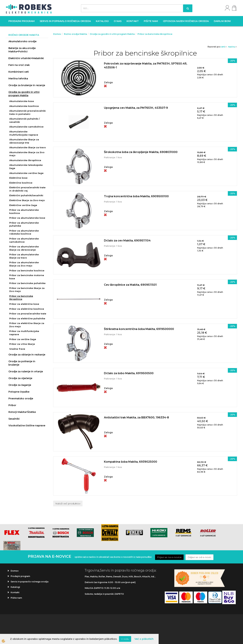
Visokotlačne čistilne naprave (27, 426)
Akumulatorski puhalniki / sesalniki (25, 120)
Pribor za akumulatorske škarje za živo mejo (24, 264)
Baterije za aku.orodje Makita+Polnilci (22, 50)
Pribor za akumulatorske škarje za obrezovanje (24, 248)
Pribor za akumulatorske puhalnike (24, 224)
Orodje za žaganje (20, 385)
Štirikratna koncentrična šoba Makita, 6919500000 (139, 329)
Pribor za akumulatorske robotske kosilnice (24, 232)
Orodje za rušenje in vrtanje (26, 371)
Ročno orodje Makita (75, 34)
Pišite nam (151, 21)
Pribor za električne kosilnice (27, 309)
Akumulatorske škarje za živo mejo (27, 154)
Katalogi (102, 21)
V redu (125, 639)
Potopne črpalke (19, 392)
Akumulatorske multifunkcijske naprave (24, 133)
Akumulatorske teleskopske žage (26, 167)
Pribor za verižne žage (23, 339)
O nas (118, 21)
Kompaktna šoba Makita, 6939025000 (131, 462)
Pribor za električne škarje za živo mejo (27, 325)
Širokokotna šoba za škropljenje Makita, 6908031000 (141, 152)
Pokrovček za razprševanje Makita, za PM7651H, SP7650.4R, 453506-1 (146, 66)
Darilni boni (222, 21)
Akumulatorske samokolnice (26, 127)
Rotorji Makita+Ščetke (22, 412)
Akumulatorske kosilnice (24, 106)
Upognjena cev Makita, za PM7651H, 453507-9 (136, 108)
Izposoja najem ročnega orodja (186, 21)
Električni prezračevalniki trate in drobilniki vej (27, 189)
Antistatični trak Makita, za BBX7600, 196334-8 (136, 417)
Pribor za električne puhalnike (27, 318)
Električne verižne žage (23, 205)
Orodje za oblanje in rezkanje (27, 355)
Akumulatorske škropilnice (25, 160)
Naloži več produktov (68, 504)
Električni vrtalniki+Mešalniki (26, 58)
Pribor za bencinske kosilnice (27, 271)
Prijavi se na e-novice (169, 557)
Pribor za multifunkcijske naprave (24, 333)
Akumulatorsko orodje (22, 41)
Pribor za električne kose (24, 304)
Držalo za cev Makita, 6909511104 (127, 241)
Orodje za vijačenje (20, 378)
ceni (224, 47)
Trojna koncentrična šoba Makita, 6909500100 (136, 196)
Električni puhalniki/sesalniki (26, 195)
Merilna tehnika (18, 79)
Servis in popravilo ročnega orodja (65, 21)
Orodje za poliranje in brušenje (22, 363)
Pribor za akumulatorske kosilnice (24, 211)
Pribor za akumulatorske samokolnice (24, 240)
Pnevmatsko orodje (21, 398)
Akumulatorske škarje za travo (28, 147)
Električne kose (18, 178)
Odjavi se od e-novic (199, 557)
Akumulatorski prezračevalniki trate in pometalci (28, 112)
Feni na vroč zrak (19, 65)
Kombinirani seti (19, 72)
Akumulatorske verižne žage (26, 173)
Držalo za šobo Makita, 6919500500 (129, 373)
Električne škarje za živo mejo (27, 200)
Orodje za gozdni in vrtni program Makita (24, 94)
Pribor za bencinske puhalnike (27, 283)
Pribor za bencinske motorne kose (27, 277)
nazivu (233, 47)
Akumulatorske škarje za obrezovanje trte (24, 141)
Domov (57, 34)
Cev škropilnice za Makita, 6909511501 (130, 285)
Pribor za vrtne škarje (22, 344)
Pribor (12, 405)
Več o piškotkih (144, 639)
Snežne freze (17, 349)
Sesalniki (14, 419)
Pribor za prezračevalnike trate (28, 314)
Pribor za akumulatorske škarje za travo (24, 256)
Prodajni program (22, 21)
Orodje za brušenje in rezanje (27, 85)
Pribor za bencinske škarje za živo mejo (27, 290)
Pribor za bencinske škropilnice (21, 298)
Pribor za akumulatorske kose (27, 218)
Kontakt (133, 21)
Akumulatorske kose (22, 101)
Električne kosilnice (21, 183)
